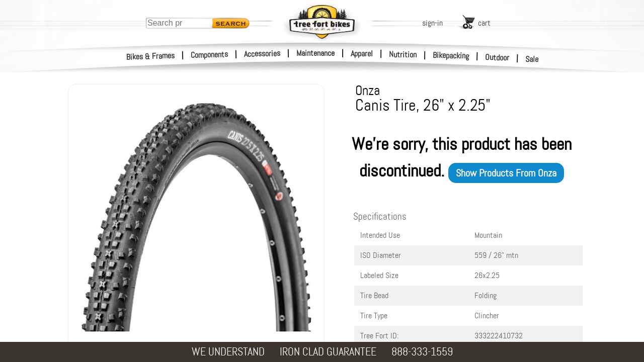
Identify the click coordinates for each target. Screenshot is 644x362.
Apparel (362, 54)
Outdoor (497, 57)
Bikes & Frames (151, 56)
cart (484, 23)
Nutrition (403, 54)
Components (210, 55)
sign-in (432, 23)
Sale (532, 59)
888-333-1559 (422, 352)
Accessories (262, 54)
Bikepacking (451, 56)
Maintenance (315, 53)
